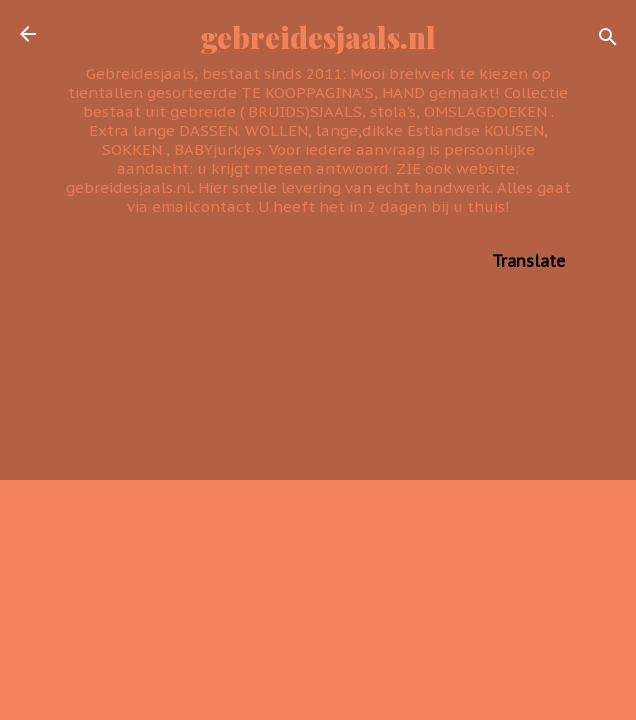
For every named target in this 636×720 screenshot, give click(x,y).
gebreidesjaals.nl (318, 36)
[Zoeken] (608, 40)
